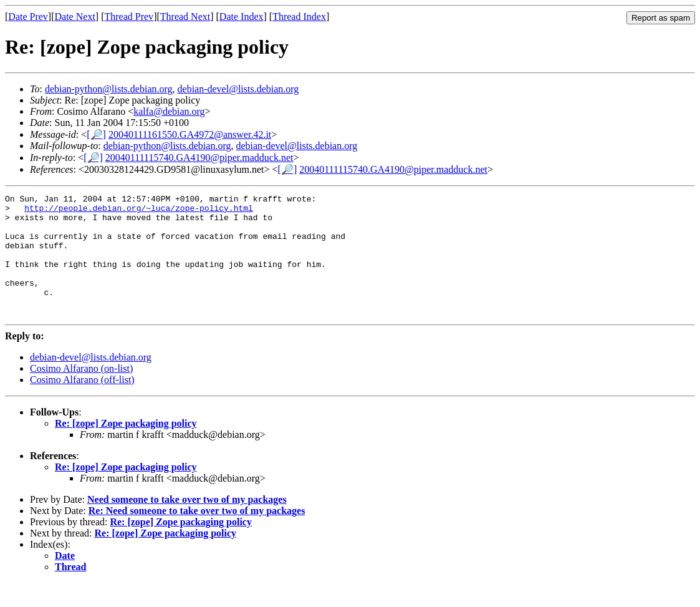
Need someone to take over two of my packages (187, 524)
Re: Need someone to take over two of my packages (197, 535)
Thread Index (299, 17)
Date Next (75, 17)
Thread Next (185, 17)
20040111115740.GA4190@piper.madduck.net (199, 158)
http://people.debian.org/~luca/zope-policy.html (139, 211)
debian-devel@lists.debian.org (238, 89)
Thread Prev (129, 17)
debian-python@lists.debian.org (109, 89)
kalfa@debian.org (169, 111)
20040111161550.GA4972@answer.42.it (190, 134)
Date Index (242, 17)
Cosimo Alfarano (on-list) (81, 393)
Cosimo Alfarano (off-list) (82, 404)
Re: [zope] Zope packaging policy (126, 448)
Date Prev (28, 17)
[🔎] (96, 134)
